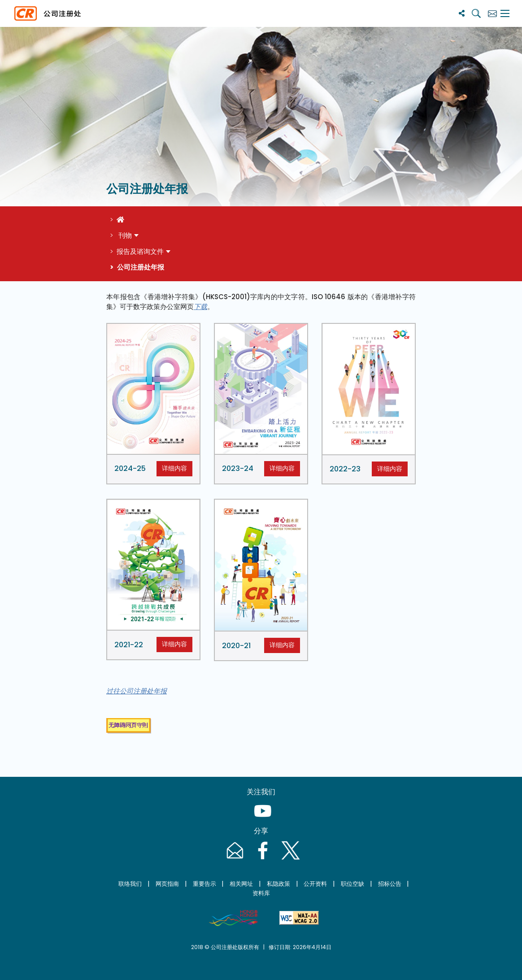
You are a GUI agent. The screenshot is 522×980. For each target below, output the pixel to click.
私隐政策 (278, 884)
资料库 (261, 893)
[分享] (462, 13)
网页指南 (167, 884)
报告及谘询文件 (140, 251)
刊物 (124, 235)
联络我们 (130, 884)
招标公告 (390, 884)
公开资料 (315, 884)
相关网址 (241, 884)
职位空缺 (352, 884)
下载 (200, 307)
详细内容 (174, 468)
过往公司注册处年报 (137, 691)
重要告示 (204, 884)
